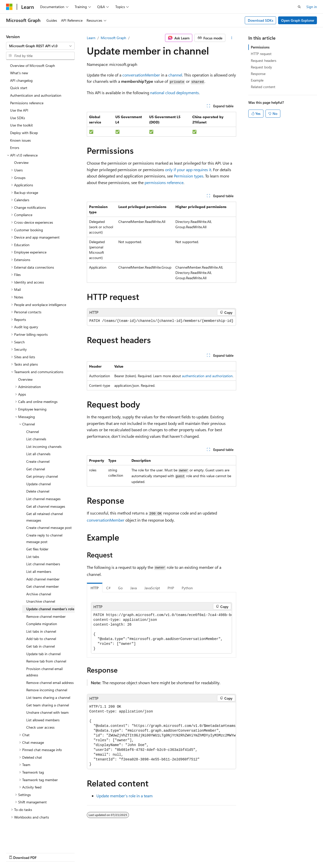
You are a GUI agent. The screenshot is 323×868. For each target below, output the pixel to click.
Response (258, 74)
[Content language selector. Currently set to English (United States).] (29, 840)
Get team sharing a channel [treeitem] (48, 693)
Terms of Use (135, 852)
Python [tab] (187, 588)
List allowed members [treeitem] (43, 708)
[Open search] (299, 7)
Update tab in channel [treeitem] (43, 642)
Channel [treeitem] (33, 420)
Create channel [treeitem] (38, 450)
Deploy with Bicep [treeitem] (24, 121)
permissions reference (164, 182)
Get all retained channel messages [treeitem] (45, 505)
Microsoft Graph (113, 38)
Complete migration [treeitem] (42, 612)
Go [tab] (120, 588)
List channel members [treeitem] (43, 552)
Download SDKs (261, 20)
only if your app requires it (188, 170)
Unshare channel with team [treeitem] (47, 701)
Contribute (90, 852)
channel (175, 75)
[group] (161, 632)
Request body (261, 67)
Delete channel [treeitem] (38, 480)
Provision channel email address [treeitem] (44, 660)
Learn (91, 38)
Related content (263, 87)
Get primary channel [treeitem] (42, 465)
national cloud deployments (174, 93)
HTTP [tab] (95, 588)
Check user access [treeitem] (40, 716)
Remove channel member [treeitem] (46, 605)
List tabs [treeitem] (33, 545)
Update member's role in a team (125, 796)
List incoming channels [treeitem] (44, 435)
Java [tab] (133, 588)
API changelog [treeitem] (21, 69)
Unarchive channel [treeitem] (41, 590)
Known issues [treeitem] (20, 129)
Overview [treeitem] (21, 151)
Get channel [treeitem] (36, 457)
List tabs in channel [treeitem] (41, 620)
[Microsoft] (9, 7)
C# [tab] (108, 588)
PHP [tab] (171, 588)
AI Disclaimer (16, 852)
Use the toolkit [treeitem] (21, 113)
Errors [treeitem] (15, 136)
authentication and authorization (207, 376)
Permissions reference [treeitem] (27, 91)
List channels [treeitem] (36, 427)
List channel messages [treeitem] (43, 487)
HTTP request (261, 54)
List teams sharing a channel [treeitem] (48, 686)
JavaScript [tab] (152, 588)
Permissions (260, 47)
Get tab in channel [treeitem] (41, 635)
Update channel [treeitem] (38, 472)
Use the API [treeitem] (19, 99)
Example (257, 80)
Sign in (312, 7)
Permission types (189, 176)
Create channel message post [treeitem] (49, 516)
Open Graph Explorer (298, 20)
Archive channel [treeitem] (39, 582)
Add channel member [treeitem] (43, 567)
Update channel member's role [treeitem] (50, 597)
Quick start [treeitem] (19, 76)
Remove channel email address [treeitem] (50, 671)
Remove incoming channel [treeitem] (47, 678)
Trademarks (160, 852)
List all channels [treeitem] (38, 442)
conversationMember (141, 75)
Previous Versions (46, 852)
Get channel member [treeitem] (43, 575)
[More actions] (232, 38)
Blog (69, 852)
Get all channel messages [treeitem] (46, 495)
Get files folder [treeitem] (37, 537)
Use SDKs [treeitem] (18, 106)
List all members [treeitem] (39, 560)
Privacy (110, 852)
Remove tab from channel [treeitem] (46, 649)
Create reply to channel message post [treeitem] (44, 527)
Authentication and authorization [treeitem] (36, 84)
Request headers (264, 60)
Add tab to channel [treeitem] (41, 627)
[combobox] (40, 46)
